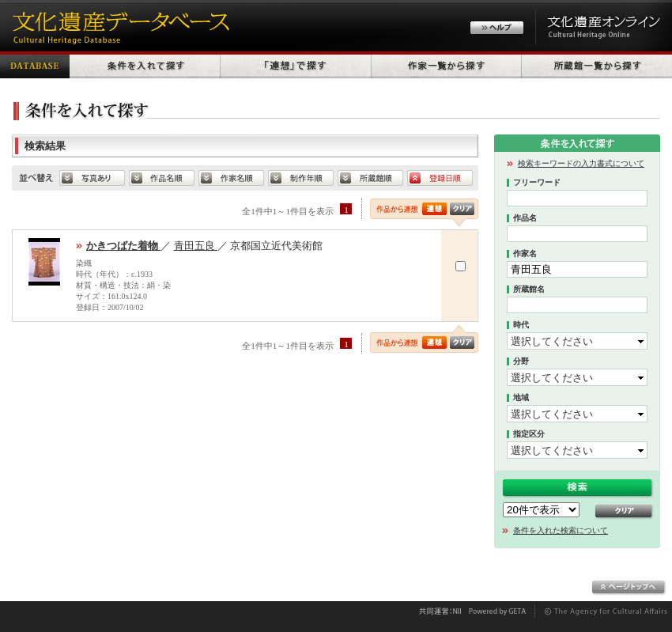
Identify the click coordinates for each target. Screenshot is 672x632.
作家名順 (231, 178)
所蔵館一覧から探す (597, 65)
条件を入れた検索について (561, 530)
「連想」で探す (296, 65)
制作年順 (301, 178)
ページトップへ (629, 588)
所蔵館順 (370, 178)
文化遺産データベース (119, 26)
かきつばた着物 (123, 246)
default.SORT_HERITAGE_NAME (162, 178)
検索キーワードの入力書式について (581, 163)
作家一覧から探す (447, 65)
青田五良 (196, 246)
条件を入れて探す (145, 65)
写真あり (92, 178)
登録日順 (440, 178)
